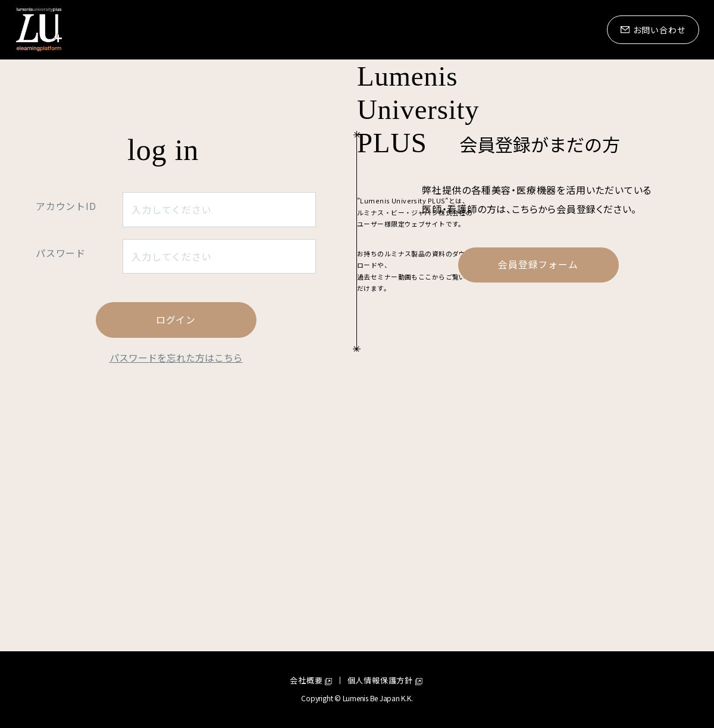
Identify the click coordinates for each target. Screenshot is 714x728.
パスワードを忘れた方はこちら (176, 556)
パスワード (61, 451)
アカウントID (66, 404)
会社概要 (306, 681)
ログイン (176, 519)
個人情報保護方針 (380, 681)
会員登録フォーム (538, 463)
